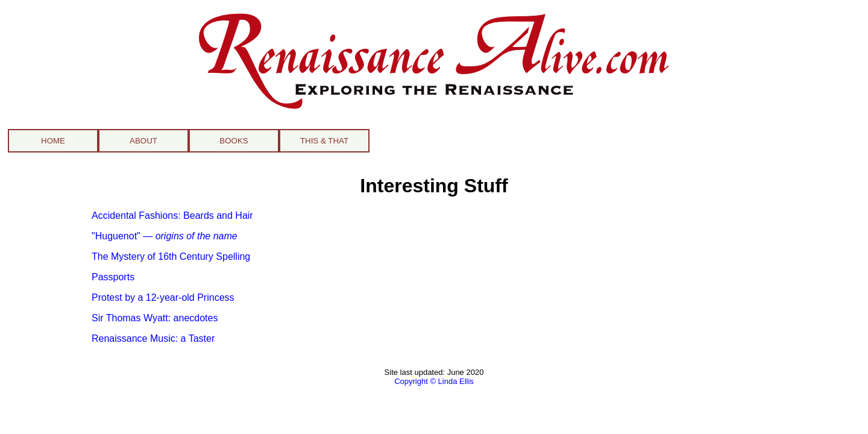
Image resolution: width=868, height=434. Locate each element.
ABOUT (143, 141)
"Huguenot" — (165, 236)
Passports (113, 277)
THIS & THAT (324, 141)
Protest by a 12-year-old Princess (163, 297)
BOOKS (234, 141)
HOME (53, 141)
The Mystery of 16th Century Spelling (171, 256)
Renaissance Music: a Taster (153, 338)
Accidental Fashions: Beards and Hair (172, 215)
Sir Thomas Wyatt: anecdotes (155, 318)
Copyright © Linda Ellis (434, 381)
